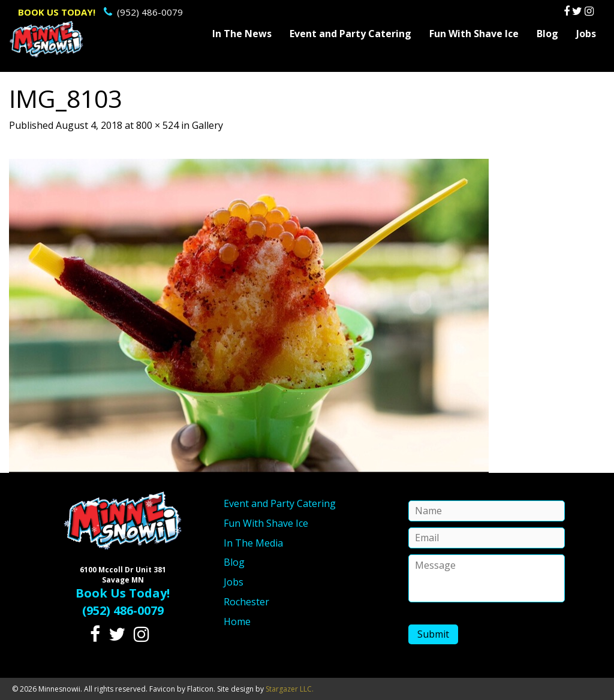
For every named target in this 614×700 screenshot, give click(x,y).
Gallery (207, 125)
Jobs (586, 34)
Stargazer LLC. (290, 689)
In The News (242, 34)
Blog (547, 34)
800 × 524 (157, 125)
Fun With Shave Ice (474, 34)
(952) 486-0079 (100, 12)
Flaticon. (201, 689)
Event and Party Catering (350, 34)
